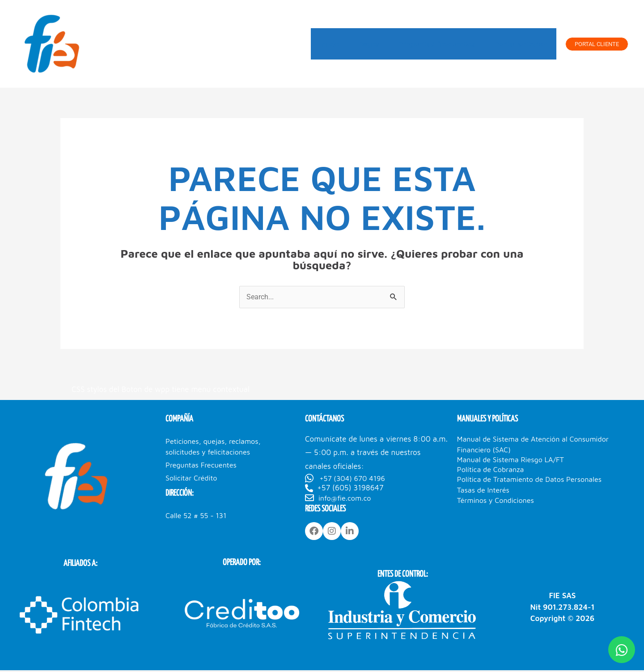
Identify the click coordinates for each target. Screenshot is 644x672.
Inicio (339, 44)
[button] (597, 44)
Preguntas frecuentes (440, 44)
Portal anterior (522, 44)
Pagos (375, 44)
